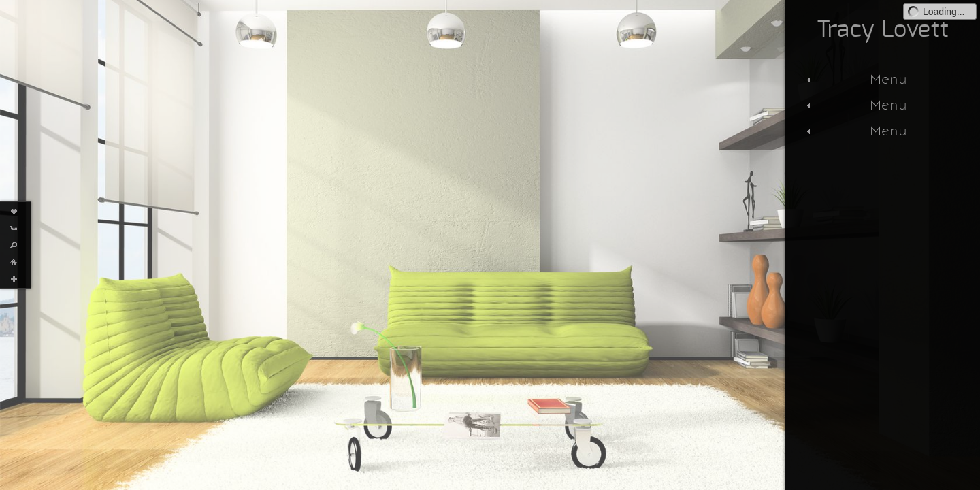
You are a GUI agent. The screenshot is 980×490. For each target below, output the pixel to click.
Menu (855, 79)
